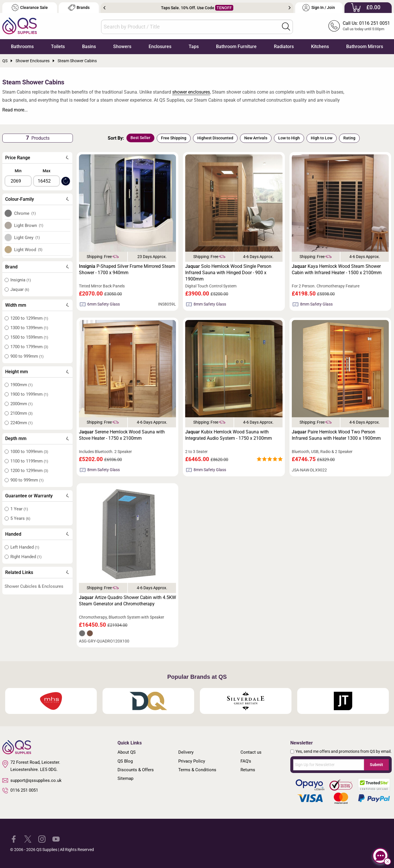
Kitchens (320, 47)
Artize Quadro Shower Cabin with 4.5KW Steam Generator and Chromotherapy (127, 601)
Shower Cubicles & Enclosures (34, 586)
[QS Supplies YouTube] (56, 838)
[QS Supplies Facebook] (14, 838)
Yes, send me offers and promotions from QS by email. (344, 751)
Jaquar (20, 289)
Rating (349, 138)
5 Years (20, 518)
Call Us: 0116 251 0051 (366, 23)
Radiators (284, 47)
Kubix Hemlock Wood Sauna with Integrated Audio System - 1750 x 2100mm (229, 435)
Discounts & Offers (136, 770)
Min (18, 171)
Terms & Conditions (197, 770)
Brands (79, 8)
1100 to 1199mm (29, 461)
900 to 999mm (27, 356)
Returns (248, 770)
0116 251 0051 (20, 791)
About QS (127, 752)
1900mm (21, 385)
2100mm (21, 413)
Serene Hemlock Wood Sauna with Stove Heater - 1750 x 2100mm (122, 435)
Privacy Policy (192, 761)
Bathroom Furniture (236, 47)
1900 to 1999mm (29, 394)
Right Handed (26, 557)
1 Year (19, 509)
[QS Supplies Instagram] (42, 838)
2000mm (21, 404)
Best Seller (140, 138)
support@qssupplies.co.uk (32, 780)
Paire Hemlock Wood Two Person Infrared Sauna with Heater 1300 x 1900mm (336, 435)
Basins (89, 47)
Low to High (289, 138)
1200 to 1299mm (29, 318)
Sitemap (125, 778)
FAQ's (246, 761)
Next (290, 8)
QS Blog (125, 761)
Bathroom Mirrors (365, 47)
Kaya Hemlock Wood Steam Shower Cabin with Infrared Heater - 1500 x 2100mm (337, 269)
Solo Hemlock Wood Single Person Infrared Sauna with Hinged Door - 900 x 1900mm (228, 273)
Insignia (21, 280)
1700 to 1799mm (29, 347)
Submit (376, 765)
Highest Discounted (215, 138)
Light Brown (29, 225)
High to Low (322, 138)
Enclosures (160, 47)
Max (47, 171)
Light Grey (27, 238)
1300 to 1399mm (29, 328)
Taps (194, 47)
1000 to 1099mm (29, 452)
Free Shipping (174, 138)
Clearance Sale (30, 8)
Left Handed (25, 547)
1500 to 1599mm (29, 337)
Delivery (186, 752)
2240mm (21, 423)
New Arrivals (256, 138)
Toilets (58, 47)
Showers (122, 47)
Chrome (25, 213)
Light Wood (28, 250)
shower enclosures (191, 92)
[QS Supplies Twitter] (28, 838)
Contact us (251, 752)
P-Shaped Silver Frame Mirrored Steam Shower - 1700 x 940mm (127, 269)
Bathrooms (22, 47)
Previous (104, 8)
